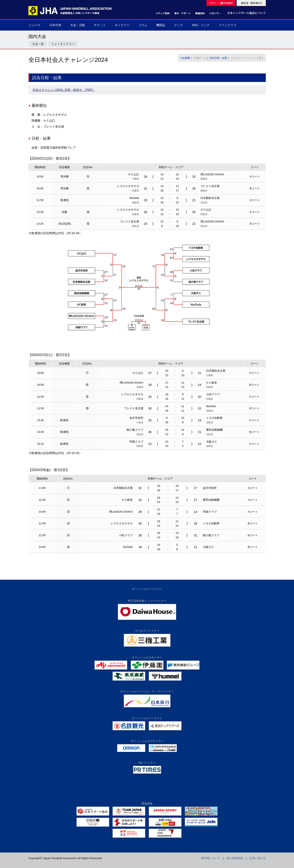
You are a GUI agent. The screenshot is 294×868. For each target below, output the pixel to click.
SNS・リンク (201, 25)
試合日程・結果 (218, 58)
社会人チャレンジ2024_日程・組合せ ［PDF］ (64, 90)
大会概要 (185, 58)
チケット (100, 25)
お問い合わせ (258, 858)
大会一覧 (38, 44)
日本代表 (55, 25)
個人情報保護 (235, 858)
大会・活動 (78, 25)
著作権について (211, 858)
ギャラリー (122, 25)
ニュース (35, 25)
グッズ (178, 25)
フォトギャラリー (63, 44)
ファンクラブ (227, 25)
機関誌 (161, 25)
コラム (143, 25)
